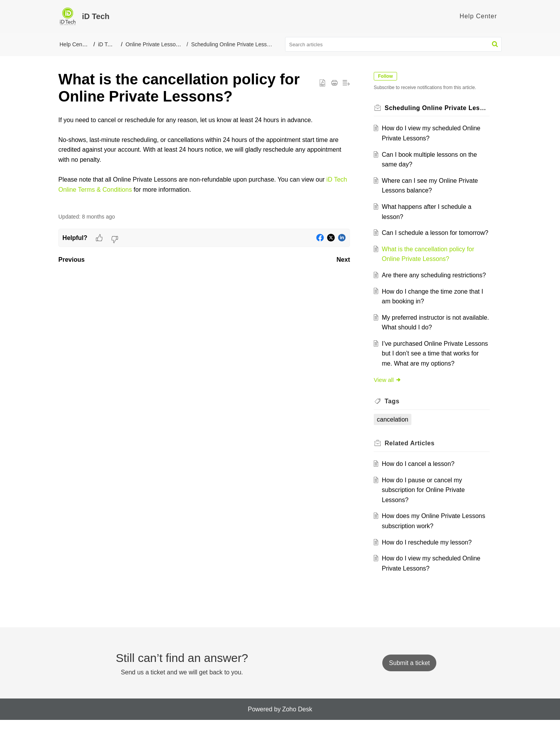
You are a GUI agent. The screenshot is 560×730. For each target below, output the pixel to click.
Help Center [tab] (478, 16)
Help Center (74, 44)
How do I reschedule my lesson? (428, 552)
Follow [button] (387, 76)
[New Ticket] (409, 673)
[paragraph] (204, 160)
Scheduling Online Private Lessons (233, 44)
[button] (495, 44)
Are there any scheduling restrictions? (435, 285)
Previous (72, 260)
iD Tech (107, 44)
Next (343, 260)
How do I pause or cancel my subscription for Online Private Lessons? (424, 500)
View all (389, 390)
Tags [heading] (393, 411)
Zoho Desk (297, 719)
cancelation (394, 429)
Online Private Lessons (154, 44)
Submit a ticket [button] (409, 673)
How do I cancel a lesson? (419, 474)
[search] (394, 44)
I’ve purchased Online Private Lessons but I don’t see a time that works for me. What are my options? (433, 363)
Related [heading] (411, 453)
